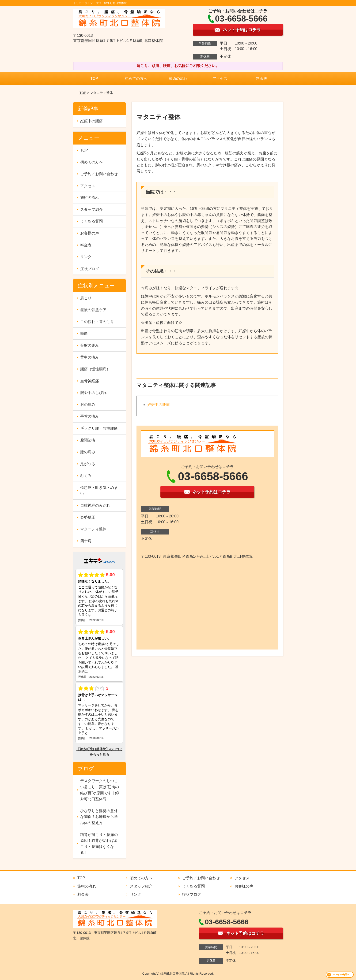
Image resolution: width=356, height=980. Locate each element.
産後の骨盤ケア (93, 310)
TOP (94, 79)
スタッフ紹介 (91, 210)
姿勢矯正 (88, 517)
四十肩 (86, 541)
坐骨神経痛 (90, 381)
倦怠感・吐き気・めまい (99, 491)
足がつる (88, 464)
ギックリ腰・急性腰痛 (99, 428)
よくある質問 (91, 221)
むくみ (86, 476)
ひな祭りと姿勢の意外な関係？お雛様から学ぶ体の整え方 (99, 817)
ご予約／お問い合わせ (99, 174)
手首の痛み (90, 416)
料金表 (262, 79)
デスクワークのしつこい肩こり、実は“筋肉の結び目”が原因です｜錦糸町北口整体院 (100, 790)
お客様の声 (90, 233)
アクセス (220, 79)
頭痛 (84, 333)
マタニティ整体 (93, 529)
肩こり (86, 298)
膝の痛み (88, 452)
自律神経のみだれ (95, 505)
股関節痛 (88, 440)
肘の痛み (88, 405)
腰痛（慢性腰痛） (95, 369)
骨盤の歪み (90, 345)
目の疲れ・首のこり (97, 322)
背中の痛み (90, 357)
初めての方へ (136, 79)
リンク (86, 257)
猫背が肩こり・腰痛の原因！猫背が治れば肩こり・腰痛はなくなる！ (99, 844)
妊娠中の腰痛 (159, 405)
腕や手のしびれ (93, 393)
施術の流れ (178, 79)
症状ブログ (90, 269)
